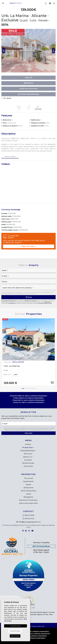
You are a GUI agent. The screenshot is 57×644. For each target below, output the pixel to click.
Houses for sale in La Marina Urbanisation (29, 402)
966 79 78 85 (29, 515)
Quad (28, 485)
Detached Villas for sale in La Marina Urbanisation (28, 396)
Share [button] (28, 78)
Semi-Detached (28, 491)
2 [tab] (23, 389)
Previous (4, 51)
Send (28, 297)
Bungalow (28, 497)
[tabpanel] (28, 352)
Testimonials (28, 463)
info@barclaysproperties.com (29, 522)
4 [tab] (27, 389)
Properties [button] (28, 447)
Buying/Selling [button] (28, 451)
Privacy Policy (46, 292)
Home (28, 444)
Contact (28, 460)
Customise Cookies (15, 631)
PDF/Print (28, 83)
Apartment (28, 481)
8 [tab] (34, 389)
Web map (41, 626)
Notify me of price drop (29, 89)
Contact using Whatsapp (28, 94)
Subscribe (28, 433)
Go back (6, 98)
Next (53, 51)
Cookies (34, 626)
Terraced (28, 478)
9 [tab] (36, 389)
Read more (10, 157)
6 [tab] (30, 389)
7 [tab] (32, 389)
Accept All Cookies (16, 626)
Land (28, 494)
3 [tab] (25, 389)
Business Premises (28, 500)
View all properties (28, 503)
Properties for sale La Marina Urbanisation (29, 400)
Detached (28, 488)
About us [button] (28, 457)
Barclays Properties (16, 3)
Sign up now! (29, 246)
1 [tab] (21, 389)
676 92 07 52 (28, 519)
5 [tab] (28, 389)
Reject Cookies (15, 636)
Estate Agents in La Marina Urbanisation (29, 398)
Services (28, 454)
